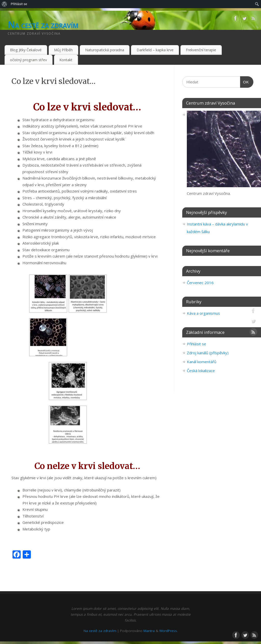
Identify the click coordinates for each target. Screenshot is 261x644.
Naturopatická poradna (105, 50)
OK (246, 82)
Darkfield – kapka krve (155, 50)
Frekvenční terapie (201, 50)
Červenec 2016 (200, 283)
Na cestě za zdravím (43, 25)
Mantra (149, 631)
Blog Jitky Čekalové (26, 50)
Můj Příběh (63, 50)
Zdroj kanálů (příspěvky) (208, 353)
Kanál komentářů (202, 362)
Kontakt (66, 60)
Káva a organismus (203, 313)
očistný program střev (28, 60)
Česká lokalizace (201, 371)
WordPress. (168, 631)
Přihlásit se (19, 4)
